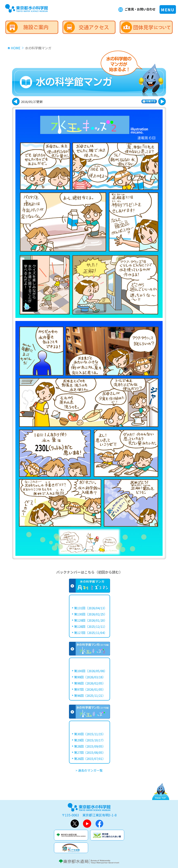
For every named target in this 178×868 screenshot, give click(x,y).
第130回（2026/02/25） (91, 614)
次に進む (16, 102)
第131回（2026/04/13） (91, 608)
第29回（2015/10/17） (90, 740)
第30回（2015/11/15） (90, 734)
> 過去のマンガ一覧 (89, 770)
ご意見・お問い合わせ (139, 9)
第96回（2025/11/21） (90, 695)
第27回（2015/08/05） (90, 752)
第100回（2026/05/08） (91, 671)
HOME (16, 48)
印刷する (149, 101)
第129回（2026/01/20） (91, 620)
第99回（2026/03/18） (90, 677)
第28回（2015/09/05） (90, 746)
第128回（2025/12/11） (91, 626)
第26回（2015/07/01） (90, 759)
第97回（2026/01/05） (90, 689)
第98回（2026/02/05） (90, 683)
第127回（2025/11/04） (91, 633)
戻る (162, 102)
